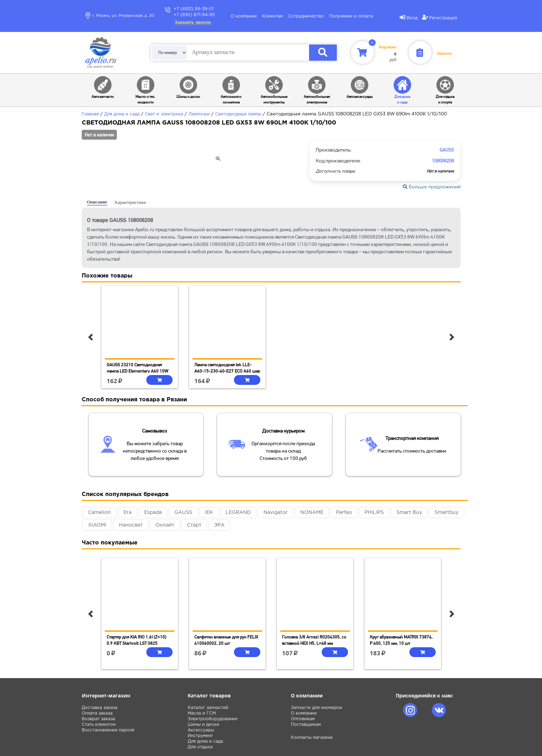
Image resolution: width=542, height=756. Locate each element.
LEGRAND (238, 513)
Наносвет (131, 525)
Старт (194, 525)
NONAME (312, 513)
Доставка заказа (100, 708)
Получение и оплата (351, 16)
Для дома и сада (205, 741)
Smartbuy (447, 513)
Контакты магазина (312, 738)
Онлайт (165, 525)
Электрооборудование (213, 719)
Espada (153, 513)
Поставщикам (306, 725)
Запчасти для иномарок (317, 708)
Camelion (99, 513)
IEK (209, 513)
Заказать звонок (193, 23)
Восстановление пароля (108, 730)
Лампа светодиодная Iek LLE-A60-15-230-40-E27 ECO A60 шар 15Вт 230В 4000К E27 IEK (227, 371)
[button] (91, 337)
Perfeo (344, 513)
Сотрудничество (306, 16)
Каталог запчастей (208, 708)
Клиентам (272, 16)
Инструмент (200, 736)
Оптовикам (303, 719)
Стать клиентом (99, 725)
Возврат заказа (98, 719)
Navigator (276, 513)
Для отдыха (200, 747)
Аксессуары (201, 730)
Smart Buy (409, 513)
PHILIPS (374, 513)
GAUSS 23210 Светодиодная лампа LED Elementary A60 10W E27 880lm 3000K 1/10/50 (138, 371)
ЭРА (219, 525)
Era (128, 513)
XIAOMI (97, 525)
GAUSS (183, 513)
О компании (244, 16)
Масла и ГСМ (202, 713)
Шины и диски (203, 725)
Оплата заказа (97, 713)
